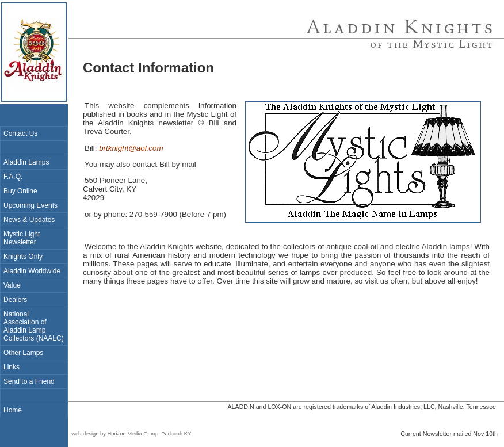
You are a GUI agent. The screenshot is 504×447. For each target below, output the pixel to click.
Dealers (15, 300)
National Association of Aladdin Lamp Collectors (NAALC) (34, 326)
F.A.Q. (13, 177)
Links (12, 367)
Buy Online (20, 191)
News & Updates (29, 220)
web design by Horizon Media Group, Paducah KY (130, 434)
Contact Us (20, 133)
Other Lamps (23, 353)
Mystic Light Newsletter (22, 238)
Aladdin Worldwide (32, 271)
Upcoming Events (30, 205)
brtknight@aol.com (131, 148)
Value (12, 285)
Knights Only (23, 257)
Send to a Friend (29, 381)
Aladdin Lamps (26, 162)
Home (13, 410)
